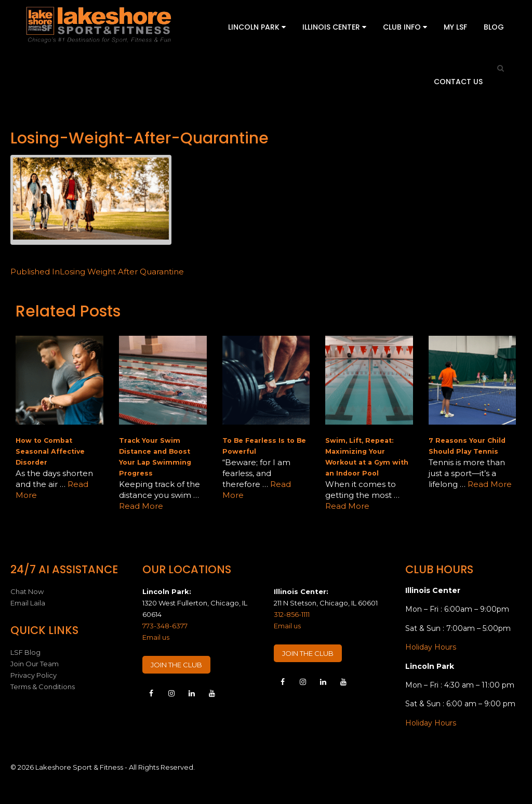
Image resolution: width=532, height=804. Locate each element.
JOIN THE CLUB (176, 665)
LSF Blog (25, 652)
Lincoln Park (257, 27)
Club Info (405, 27)
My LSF (455, 27)
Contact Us (458, 82)
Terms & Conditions (43, 687)
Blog (494, 27)
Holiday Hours (431, 647)
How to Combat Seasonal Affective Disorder (50, 451)
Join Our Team (35, 664)
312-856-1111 (292, 614)
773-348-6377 (165, 626)
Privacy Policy (34, 675)
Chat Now (27, 591)
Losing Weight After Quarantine (97, 272)
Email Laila (28, 603)
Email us (156, 637)
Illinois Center (334, 27)
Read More (141, 506)
